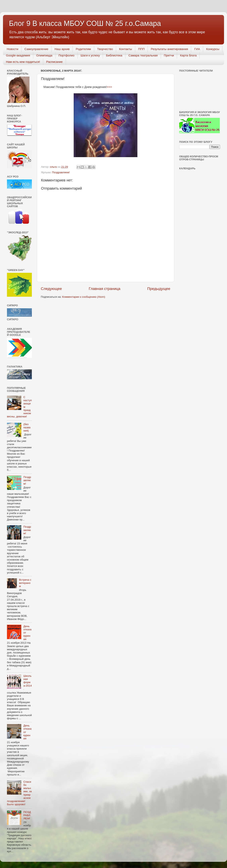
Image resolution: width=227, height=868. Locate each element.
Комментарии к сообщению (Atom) (84, 297)
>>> (110, 87)
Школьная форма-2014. (27, 682)
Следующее (51, 289)
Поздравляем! (61, 172)
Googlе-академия (18, 55)
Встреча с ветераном (25, 583)
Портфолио (67, 55)
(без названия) (27, 427)
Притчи (169, 55)
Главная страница (105, 289)
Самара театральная (143, 55)
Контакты (126, 49)
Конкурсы (213, 49)
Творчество (105, 49)
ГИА (197, 49)
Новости (13, 49)
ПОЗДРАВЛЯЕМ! (27, 815)
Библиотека (114, 55)
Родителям (83, 49)
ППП (141, 49)
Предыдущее (159, 289)
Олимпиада (44, 55)
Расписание (54, 62)
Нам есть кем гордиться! (23, 62)
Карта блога (188, 55)
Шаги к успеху (90, 55)
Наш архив (62, 49)
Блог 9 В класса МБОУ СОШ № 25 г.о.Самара (85, 23)
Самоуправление (36, 49)
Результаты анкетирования (169, 49)
